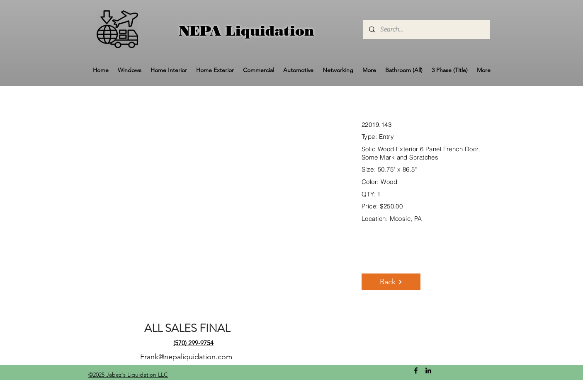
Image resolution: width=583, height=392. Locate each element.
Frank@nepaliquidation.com (186, 357)
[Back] (391, 282)
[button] (130, 70)
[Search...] (426, 29)
